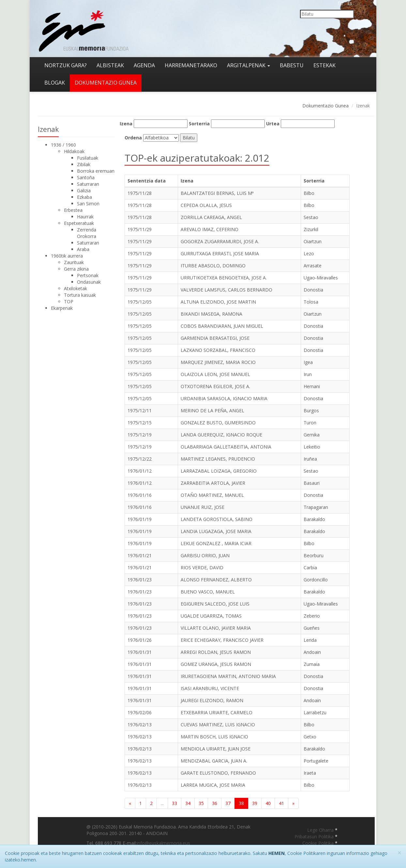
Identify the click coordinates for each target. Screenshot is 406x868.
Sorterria (199, 124)
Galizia (84, 190)
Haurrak (85, 217)
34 (188, 803)
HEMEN (277, 853)
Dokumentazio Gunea (325, 106)
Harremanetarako (191, 65)
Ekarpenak (62, 308)
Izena (126, 124)
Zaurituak (74, 262)
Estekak (324, 65)
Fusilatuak (88, 158)
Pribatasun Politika (315, 836)
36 (215, 803)
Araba (83, 249)
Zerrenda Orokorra (87, 233)
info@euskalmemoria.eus (163, 843)
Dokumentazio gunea (106, 83)
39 (255, 803)
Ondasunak (89, 282)
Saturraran (88, 184)
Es (350, 3)
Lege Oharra (321, 830)
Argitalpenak (248, 65)
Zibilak (84, 164)
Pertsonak (88, 275)
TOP (69, 301)
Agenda (144, 65)
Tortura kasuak (80, 295)
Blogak (55, 83)
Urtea (273, 124)
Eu (340, 3)
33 (174, 803)
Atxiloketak (75, 288)
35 (201, 803)
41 (281, 803)
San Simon (88, 204)
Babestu (292, 65)
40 (268, 803)
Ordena (133, 138)
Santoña (86, 177)
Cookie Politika (319, 843)
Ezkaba (84, 197)
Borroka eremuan (96, 171)
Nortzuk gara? (66, 65)
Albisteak (110, 65)
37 (228, 803)
